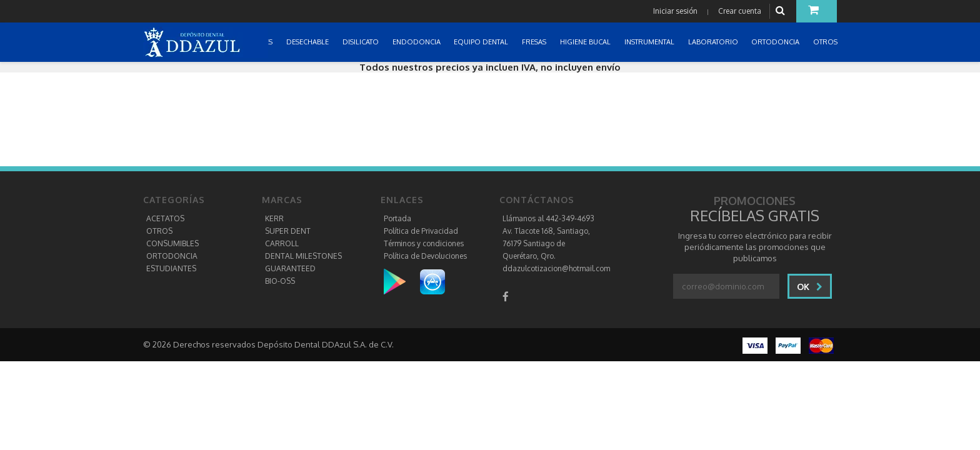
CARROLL (282, 243)
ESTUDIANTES (171, 268)
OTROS (159, 231)
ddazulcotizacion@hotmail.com (556, 268)
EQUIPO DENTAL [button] (482, 42)
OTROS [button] (826, 42)
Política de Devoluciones (425, 256)
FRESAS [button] (535, 42)
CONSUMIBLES (172, 243)
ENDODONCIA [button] (417, 42)
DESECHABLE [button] (308, 42)
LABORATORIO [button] (714, 42)
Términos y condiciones (424, 243)
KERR (274, 218)
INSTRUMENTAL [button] (650, 42)
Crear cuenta (740, 11)
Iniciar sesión (675, 11)
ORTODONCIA (172, 256)
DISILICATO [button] (362, 42)
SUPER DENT (288, 231)
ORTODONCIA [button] (776, 42)
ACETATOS (165, 218)
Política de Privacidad (421, 231)
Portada (397, 218)
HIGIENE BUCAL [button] (586, 42)
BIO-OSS (280, 281)
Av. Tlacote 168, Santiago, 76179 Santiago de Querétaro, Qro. (546, 243)
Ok (810, 287)
